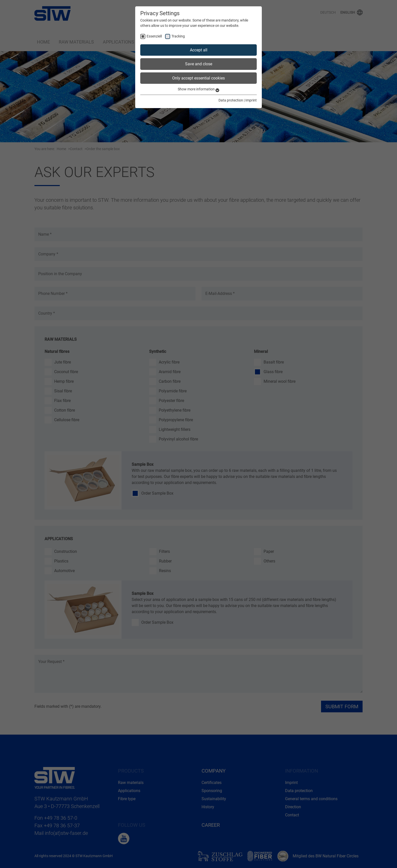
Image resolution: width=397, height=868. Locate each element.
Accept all (199, 50)
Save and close (199, 64)
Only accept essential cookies (198, 78)
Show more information (198, 89)
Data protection (231, 100)
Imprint (251, 100)
